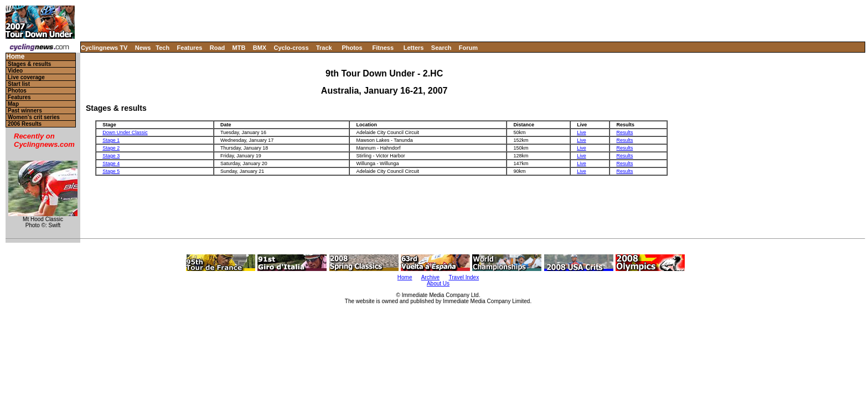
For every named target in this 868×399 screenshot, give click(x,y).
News (143, 48)
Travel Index (464, 277)
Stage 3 (111, 156)
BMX (260, 48)
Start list (19, 84)
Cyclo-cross (291, 48)
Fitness (383, 48)
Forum (468, 48)
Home (15, 57)
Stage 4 (111, 163)
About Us (438, 283)
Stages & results (29, 64)
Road (218, 48)
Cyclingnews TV (104, 48)
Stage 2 (111, 148)
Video (15, 71)
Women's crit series (34, 117)
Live (582, 132)
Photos (352, 48)
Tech (162, 48)
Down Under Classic (125, 132)
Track (324, 48)
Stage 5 (111, 171)
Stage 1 (111, 140)
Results (624, 132)
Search (441, 48)
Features (190, 48)
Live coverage (26, 77)
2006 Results (25, 124)
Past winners (25, 111)
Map (13, 104)
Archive (430, 277)
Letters (414, 48)
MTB (239, 48)
